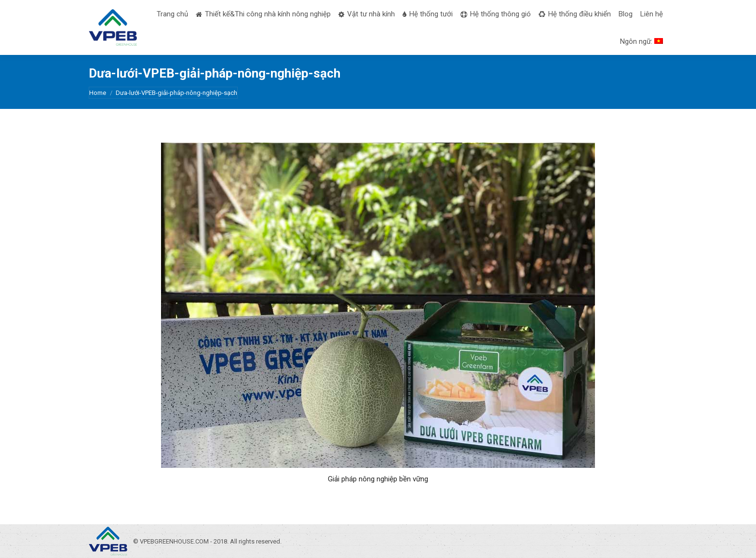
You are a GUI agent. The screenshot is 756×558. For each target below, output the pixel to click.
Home (98, 93)
